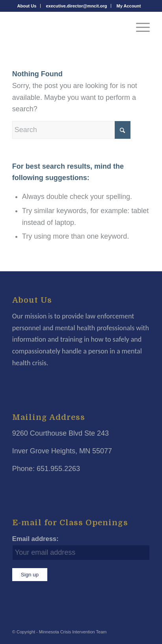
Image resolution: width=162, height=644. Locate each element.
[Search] (71, 130)
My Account (129, 6)
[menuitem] (27, 6)
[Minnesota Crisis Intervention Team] (67, 27)
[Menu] (139, 27)
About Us (27, 6)
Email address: (35, 539)
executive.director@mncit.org (76, 6)
